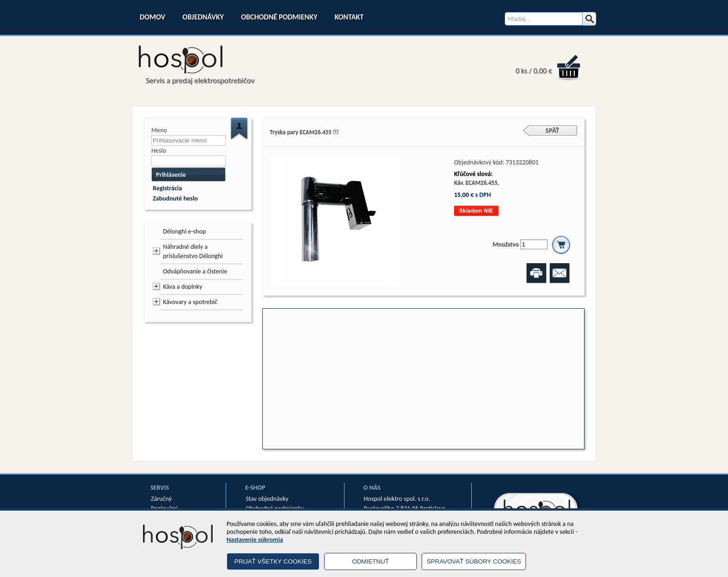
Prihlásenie (171, 175)
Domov (153, 17)
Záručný (161, 499)
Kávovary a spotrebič (190, 302)
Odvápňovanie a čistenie (195, 271)
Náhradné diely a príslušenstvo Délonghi (193, 251)
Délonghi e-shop (185, 231)
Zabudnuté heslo (175, 198)
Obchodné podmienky (279, 17)
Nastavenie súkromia (255, 540)
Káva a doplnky (183, 287)
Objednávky (203, 17)
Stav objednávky (267, 499)
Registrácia (167, 188)
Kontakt (349, 17)
